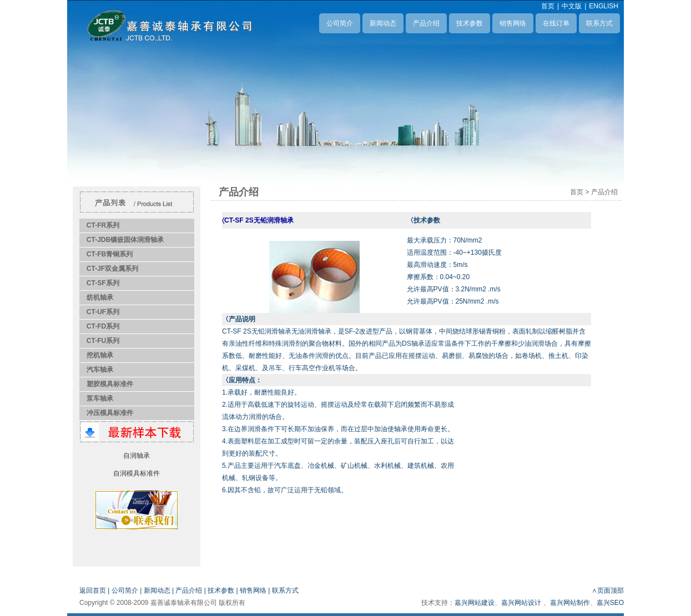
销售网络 (513, 23)
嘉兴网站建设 (475, 603)
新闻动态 (383, 23)
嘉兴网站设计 (521, 603)
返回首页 (93, 590)
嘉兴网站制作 (570, 603)
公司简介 (340, 23)
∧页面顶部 (608, 590)
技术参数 (470, 23)
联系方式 (599, 23)
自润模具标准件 (137, 473)
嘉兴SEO (610, 603)
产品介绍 (426, 23)
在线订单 (556, 23)
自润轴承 (137, 456)
